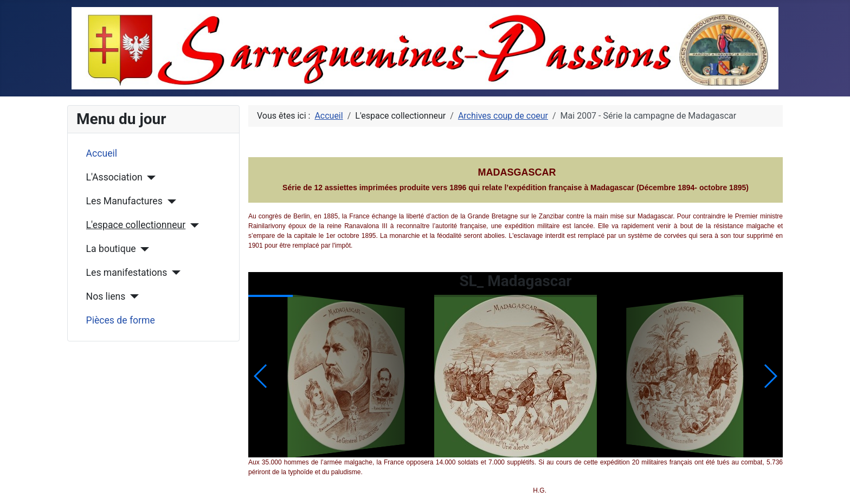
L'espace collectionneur (136, 225)
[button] (770, 376)
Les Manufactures (124, 201)
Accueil (102, 153)
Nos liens (106, 296)
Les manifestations (127, 273)
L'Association (114, 177)
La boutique (111, 249)
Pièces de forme (121, 320)
